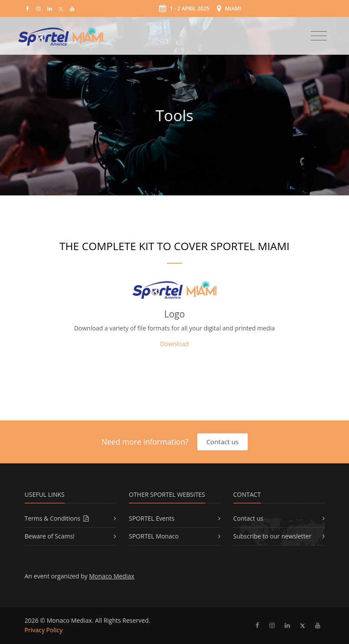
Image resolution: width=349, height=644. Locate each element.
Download (174, 344)
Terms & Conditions (57, 518)
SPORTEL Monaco (154, 536)
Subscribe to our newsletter (273, 536)
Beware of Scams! (50, 536)
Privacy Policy (44, 630)
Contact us (223, 442)
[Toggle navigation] (319, 36)
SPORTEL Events (152, 518)
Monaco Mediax (112, 576)
